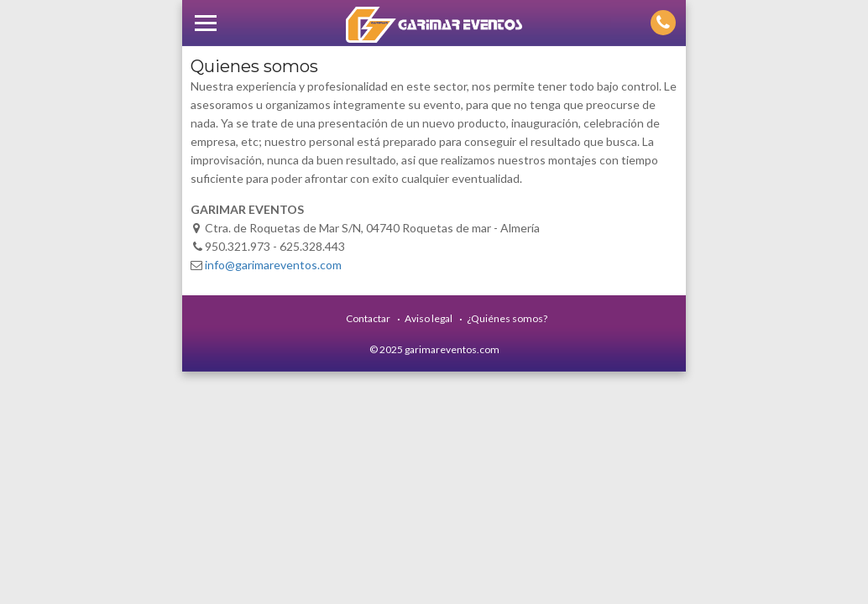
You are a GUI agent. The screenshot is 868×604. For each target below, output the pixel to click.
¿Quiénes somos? (507, 318)
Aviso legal (429, 318)
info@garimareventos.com (273, 265)
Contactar (368, 318)
